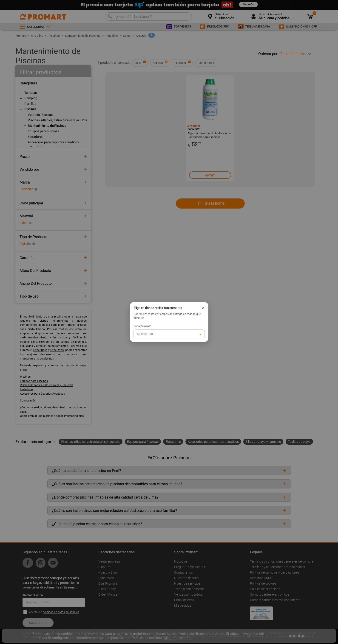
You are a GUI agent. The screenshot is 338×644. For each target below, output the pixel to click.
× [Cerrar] (203, 308)
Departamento (142, 326)
